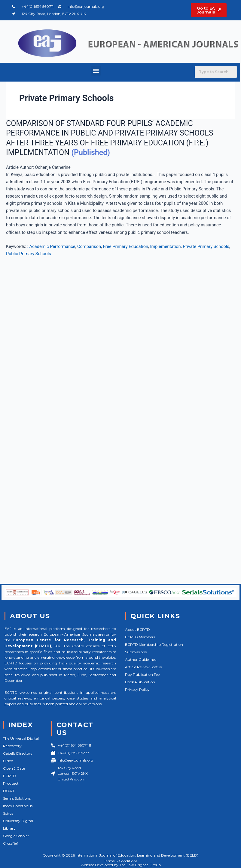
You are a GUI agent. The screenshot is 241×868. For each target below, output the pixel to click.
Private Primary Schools (206, 246)
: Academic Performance (51, 246)
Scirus (8, 813)
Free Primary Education (126, 246)
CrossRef (11, 843)
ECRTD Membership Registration (154, 644)
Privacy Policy (137, 689)
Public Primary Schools (29, 254)
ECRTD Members (140, 637)
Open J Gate (14, 768)
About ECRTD (137, 629)
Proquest (11, 783)
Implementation (166, 246)
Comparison (89, 246)
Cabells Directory (18, 753)
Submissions (136, 652)
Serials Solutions (17, 798)
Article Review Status (143, 667)
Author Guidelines (141, 659)
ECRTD (9, 776)
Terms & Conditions (121, 861)
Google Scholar (16, 836)
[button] (96, 71)
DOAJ (8, 791)
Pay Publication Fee (142, 674)
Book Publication (140, 682)
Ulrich (8, 761)
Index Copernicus (18, 806)
